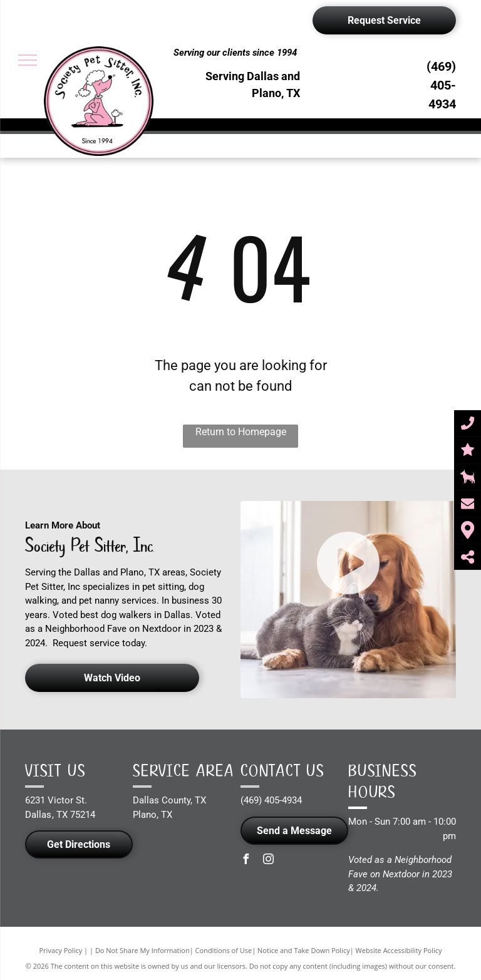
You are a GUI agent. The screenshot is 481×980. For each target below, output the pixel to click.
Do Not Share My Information (142, 950)
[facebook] (246, 861)
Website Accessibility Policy (399, 950)
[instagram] (268, 861)
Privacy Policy (61, 950)
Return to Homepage (241, 432)
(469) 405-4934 (441, 85)
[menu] (28, 60)
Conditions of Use (224, 950)
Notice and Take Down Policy (304, 950)
